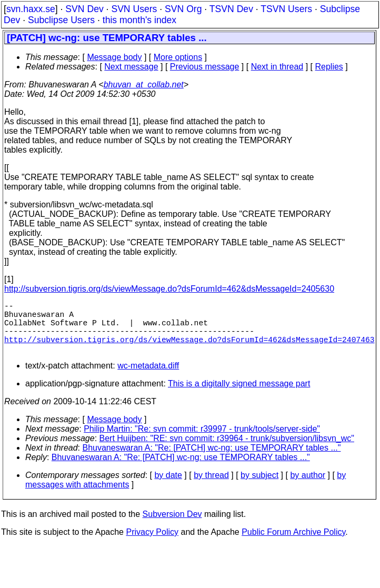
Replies (329, 67)
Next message (131, 67)
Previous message (205, 67)
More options (178, 57)
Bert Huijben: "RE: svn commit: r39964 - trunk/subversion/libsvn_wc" (227, 451)
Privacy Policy (152, 545)
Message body (114, 57)
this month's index (139, 20)
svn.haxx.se (31, 9)
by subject (259, 488)
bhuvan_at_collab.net (144, 84)
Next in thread (277, 67)
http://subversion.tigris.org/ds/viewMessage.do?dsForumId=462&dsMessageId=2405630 (169, 289)
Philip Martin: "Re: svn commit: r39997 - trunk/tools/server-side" (202, 441)
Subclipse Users (61, 20)
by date (168, 488)
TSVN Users (286, 9)
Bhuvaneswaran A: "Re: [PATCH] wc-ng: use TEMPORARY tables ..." (212, 460)
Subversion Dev (172, 527)
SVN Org (183, 9)
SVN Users (134, 9)
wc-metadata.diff (148, 378)
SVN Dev (84, 9)
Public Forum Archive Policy (293, 545)
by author (308, 488)
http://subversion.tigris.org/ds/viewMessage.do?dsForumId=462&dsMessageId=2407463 (189, 350)
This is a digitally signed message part (239, 396)
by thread (211, 488)
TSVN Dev (231, 9)
